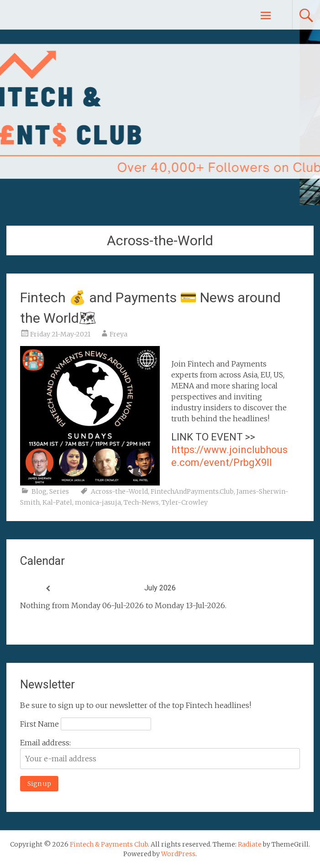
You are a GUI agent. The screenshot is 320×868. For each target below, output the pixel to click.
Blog (39, 491)
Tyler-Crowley (185, 502)
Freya (118, 334)
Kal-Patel (57, 502)
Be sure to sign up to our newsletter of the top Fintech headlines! (136, 705)
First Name (39, 724)
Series (59, 491)
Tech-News (141, 502)
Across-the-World (119, 491)
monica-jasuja (98, 502)
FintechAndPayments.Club (192, 491)
